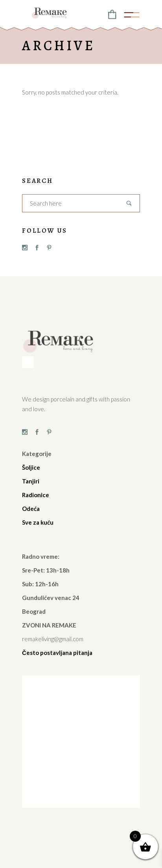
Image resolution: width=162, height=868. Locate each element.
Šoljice (31, 467)
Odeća (31, 509)
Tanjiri (31, 481)
